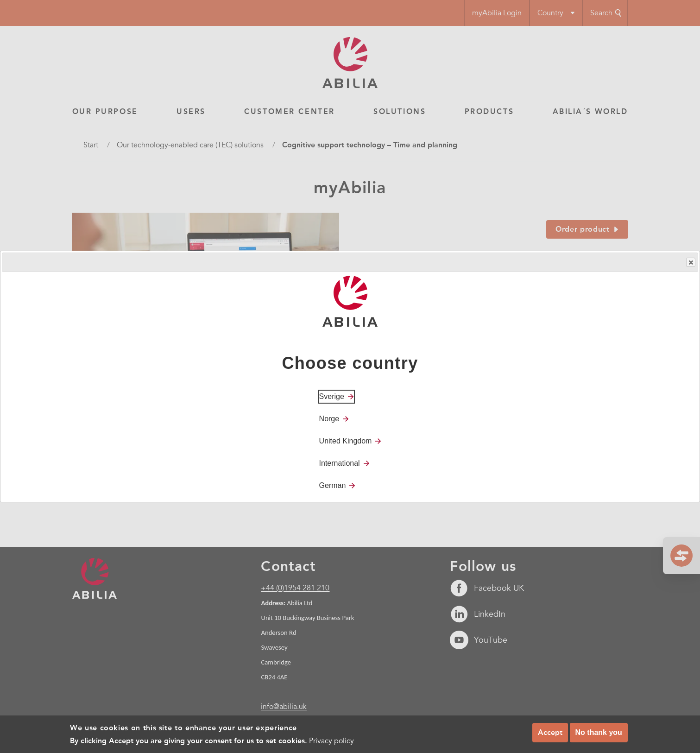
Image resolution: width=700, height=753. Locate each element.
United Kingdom (346, 441)
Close (690, 263)
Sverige (332, 396)
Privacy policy (331, 741)
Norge (329, 419)
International (340, 463)
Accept (550, 732)
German (333, 485)
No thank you (599, 732)
